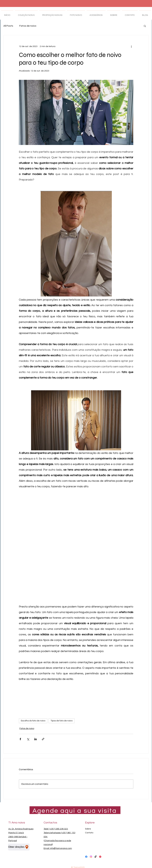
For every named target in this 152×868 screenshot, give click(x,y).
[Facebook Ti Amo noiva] (86, 857)
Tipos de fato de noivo (62, 721)
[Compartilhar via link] (43, 739)
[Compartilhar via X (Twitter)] (28, 739)
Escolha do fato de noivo (33, 721)
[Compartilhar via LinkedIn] (35, 739)
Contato (89, 833)
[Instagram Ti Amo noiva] (91, 857)
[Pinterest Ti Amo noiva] (100, 857)
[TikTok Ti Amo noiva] (96, 857)
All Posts (8, 26)
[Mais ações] (131, 46)
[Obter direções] (19, 847)
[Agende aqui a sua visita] (75, 811)
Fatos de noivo (28, 26)
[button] (145, 26)
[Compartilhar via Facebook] (20, 739)
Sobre (88, 829)
